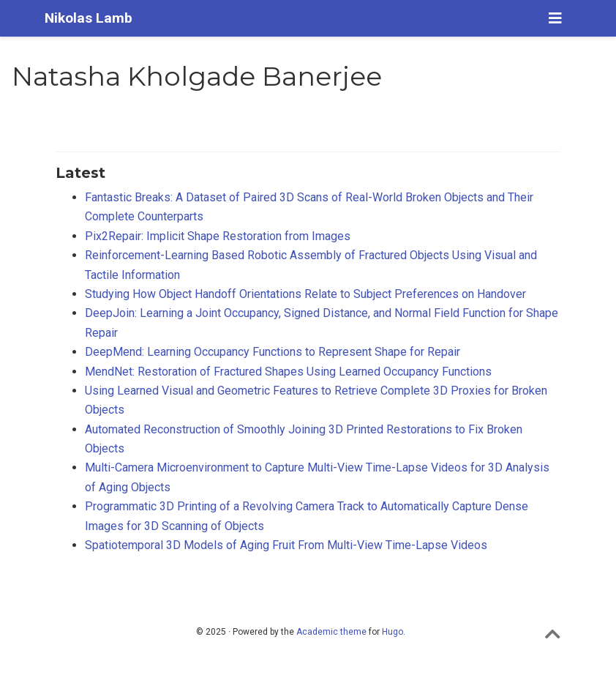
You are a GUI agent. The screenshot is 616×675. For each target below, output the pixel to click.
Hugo (392, 632)
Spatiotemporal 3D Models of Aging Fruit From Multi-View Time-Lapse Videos (286, 545)
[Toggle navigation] (555, 18)
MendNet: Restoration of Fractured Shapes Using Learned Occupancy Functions (288, 372)
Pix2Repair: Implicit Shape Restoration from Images (218, 236)
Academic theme (331, 632)
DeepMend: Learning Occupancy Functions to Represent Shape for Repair (273, 352)
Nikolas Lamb (89, 18)
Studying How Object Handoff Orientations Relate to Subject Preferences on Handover (305, 294)
